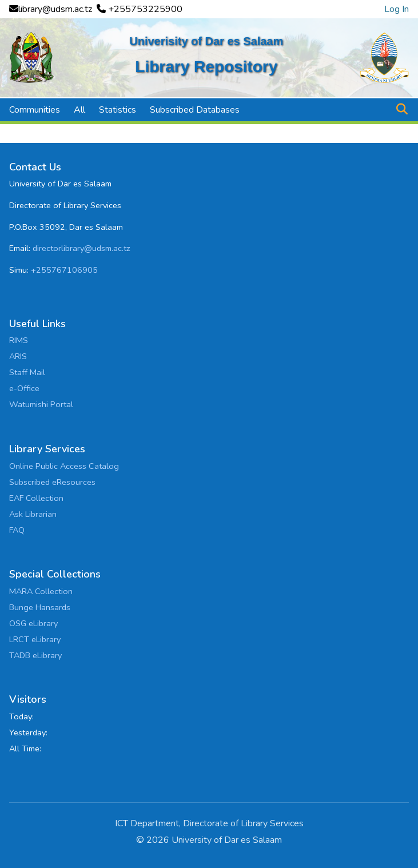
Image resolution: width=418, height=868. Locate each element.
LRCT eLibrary (35, 639)
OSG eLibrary (33, 623)
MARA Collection (41, 591)
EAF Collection (36, 498)
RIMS (19, 340)
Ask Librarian (33, 514)
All (79, 110)
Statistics (118, 110)
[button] (402, 110)
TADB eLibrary (35, 655)
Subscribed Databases (195, 110)
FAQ (17, 530)
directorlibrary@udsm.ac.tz (81, 248)
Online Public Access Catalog (64, 466)
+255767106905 (64, 270)
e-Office (24, 388)
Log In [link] (397, 9)
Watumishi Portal (41, 404)
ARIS (18, 356)
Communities (35, 110)
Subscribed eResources (52, 482)
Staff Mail (27, 372)
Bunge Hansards (40, 607)
